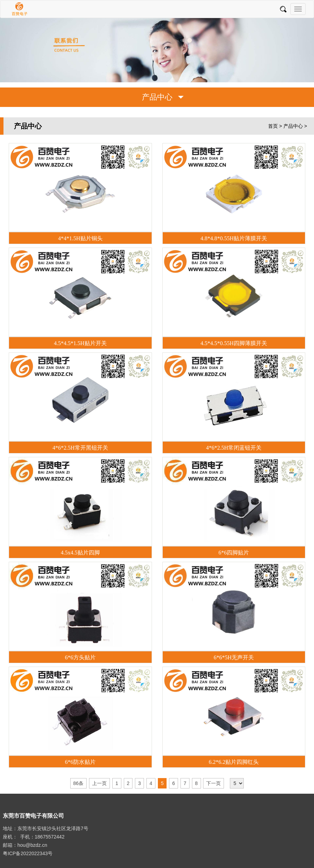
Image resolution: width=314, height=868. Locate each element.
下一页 (214, 783)
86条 (79, 783)
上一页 (99, 783)
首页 (273, 126)
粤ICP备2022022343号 (28, 853)
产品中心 (293, 126)
